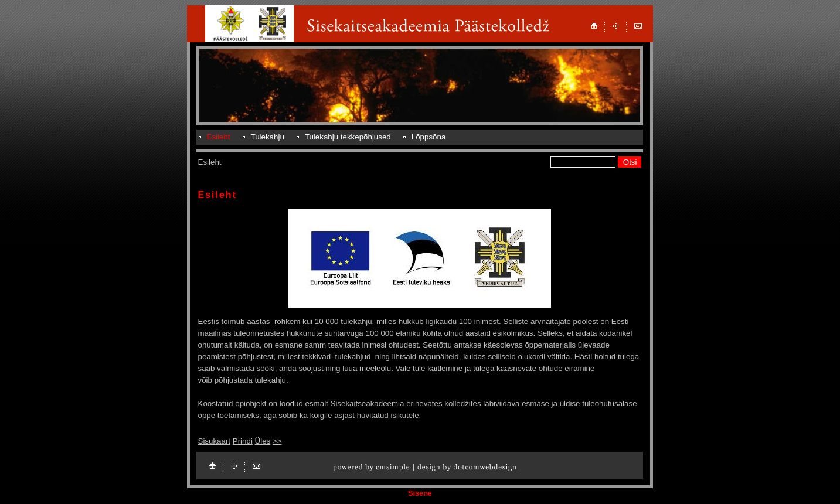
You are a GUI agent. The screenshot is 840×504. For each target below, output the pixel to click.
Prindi (243, 441)
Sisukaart (215, 441)
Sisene (420, 493)
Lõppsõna (429, 137)
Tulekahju (268, 137)
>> (277, 441)
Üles (263, 441)
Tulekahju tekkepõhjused (348, 137)
